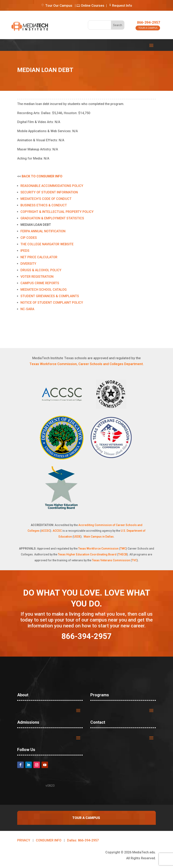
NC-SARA (27, 309)
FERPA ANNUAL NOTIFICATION (43, 231)
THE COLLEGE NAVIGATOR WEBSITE (47, 244)
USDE (77, 537)
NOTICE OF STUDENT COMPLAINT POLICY (52, 303)
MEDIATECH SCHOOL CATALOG (44, 290)
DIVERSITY (28, 264)
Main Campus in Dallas (99, 537)
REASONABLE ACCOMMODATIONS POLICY (52, 186)
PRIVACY (24, 840)
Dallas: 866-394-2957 (83, 840)
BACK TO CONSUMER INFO (42, 176)
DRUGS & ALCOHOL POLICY (41, 270)
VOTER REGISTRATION (37, 277)
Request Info (122, 5)
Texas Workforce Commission (98, 549)
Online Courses (90, 5)
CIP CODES (29, 238)
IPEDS (25, 251)
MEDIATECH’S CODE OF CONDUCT (46, 199)
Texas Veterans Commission (111, 560)
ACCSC (46, 531)
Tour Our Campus (57, 5)
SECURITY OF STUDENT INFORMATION (49, 192)
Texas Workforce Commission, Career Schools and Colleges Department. (86, 364)
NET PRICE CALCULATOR (39, 257)
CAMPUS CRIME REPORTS (40, 283)
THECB (123, 554)
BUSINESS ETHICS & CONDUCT (44, 205)
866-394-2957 (148, 22)
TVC (134, 560)
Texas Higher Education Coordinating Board (87, 554)
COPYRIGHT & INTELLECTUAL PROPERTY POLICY (57, 212)
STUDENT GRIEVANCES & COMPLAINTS (50, 296)
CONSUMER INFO (49, 840)
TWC (123, 549)
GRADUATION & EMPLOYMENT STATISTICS (52, 218)
